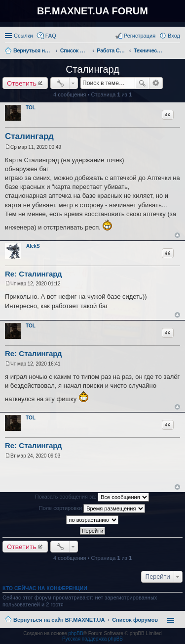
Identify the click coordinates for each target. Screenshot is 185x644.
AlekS (33, 246)
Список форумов (135, 620)
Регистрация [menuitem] (140, 36)
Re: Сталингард (34, 274)
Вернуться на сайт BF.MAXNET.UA (59, 620)
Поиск (142, 83)
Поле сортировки (92, 508)
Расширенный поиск (156, 83)
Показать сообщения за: (92, 497)
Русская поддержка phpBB (92, 639)
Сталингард (92, 69)
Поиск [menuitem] (177, 51)
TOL (31, 108)
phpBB (76, 633)
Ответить (22, 83)
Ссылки (23, 36)
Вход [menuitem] (174, 36)
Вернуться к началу (177, 235)
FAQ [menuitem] (51, 36)
